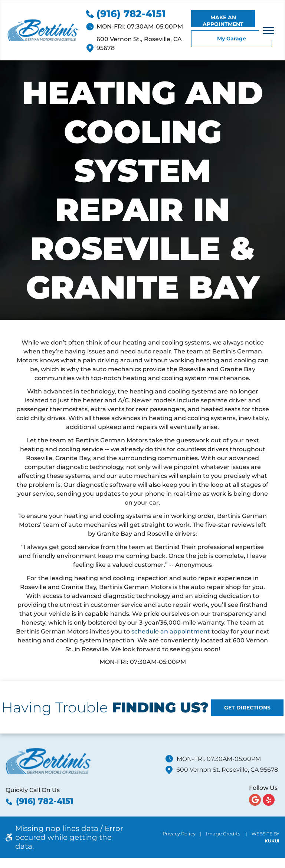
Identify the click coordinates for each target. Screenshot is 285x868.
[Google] (255, 801)
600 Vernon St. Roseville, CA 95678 (227, 770)
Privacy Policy (179, 834)
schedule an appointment (171, 631)
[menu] (269, 30)
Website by (266, 834)
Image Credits (223, 834)
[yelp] (269, 801)
